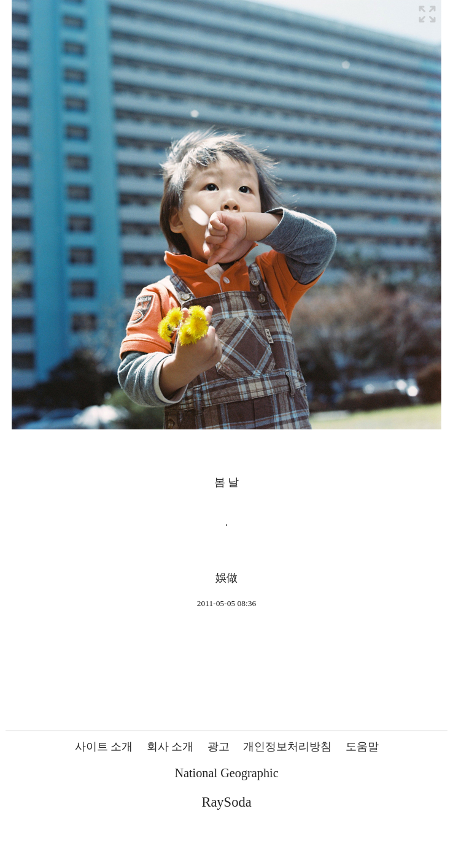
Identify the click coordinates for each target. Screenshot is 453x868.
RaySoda (226, 802)
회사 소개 (170, 747)
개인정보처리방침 (287, 747)
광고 (219, 747)
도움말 (362, 747)
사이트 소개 (104, 747)
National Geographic (226, 773)
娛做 (226, 578)
